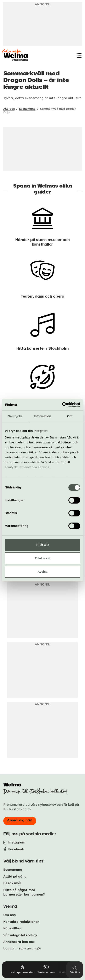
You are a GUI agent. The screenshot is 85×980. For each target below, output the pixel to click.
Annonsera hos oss (19, 942)
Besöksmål (12, 883)
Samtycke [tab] (15, 416)
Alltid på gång (15, 876)
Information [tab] (42, 416)
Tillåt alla (42, 545)
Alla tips (9, 109)
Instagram (17, 842)
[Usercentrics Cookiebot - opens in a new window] (62, 405)
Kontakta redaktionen (21, 922)
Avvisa (42, 572)
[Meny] (79, 56)
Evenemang (27, 109)
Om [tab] (70, 416)
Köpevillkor (13, 928)
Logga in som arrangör (22, 948)
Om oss (9, 915)
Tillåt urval (43, 558)
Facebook (16, 849)
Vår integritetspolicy (20, 935)
